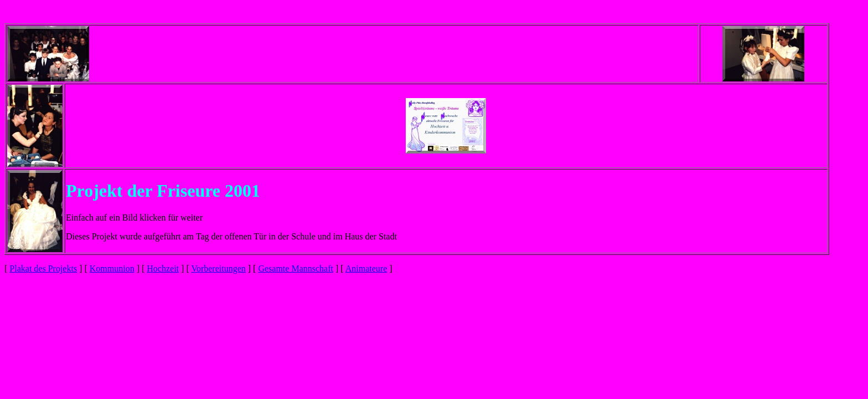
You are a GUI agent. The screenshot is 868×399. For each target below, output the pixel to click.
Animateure (366, 268)
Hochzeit (163, 268)
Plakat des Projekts (43, 268)
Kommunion (112, 268)
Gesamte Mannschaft (296, 268)
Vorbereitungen (218, 268)
